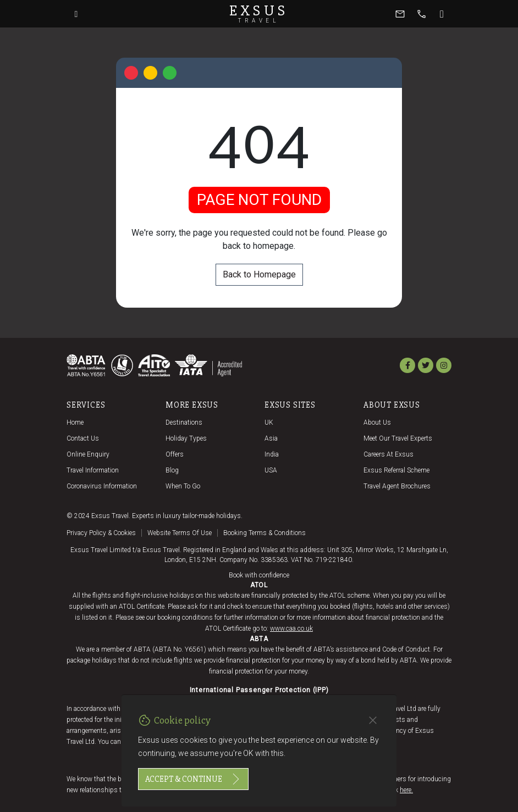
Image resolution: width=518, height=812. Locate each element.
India (272, 454)
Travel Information (93, 470)
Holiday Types (186, 438)
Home (75, 422)
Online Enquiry (88, 454)
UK (269, 422)
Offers (175, 454)
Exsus (259, 14)
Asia (271, 438)
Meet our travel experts (398, 438)
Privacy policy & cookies (101, 533)
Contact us (83, 438)
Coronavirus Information (102, 486)
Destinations (184, 422)
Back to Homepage (259, 274)
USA (271, 470)
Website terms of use (180, 533)
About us (377, 422)
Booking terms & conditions (264, 533)
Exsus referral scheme (396, 470)
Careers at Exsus (388, 454)
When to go (183, 486)
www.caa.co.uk (291, 629)
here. (406, 790)
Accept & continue (193, 779)
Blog (172, 470)
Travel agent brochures (397, 486)
